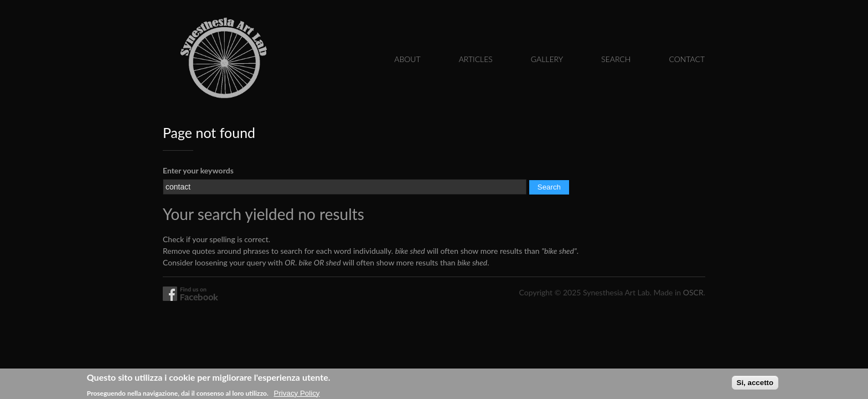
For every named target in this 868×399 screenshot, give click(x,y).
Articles (476, 59)
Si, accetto (755, 384)
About (407, 59)
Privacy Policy (297, 394)
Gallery (547, 59)
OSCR (693, 292)
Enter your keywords (198, 170)
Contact (687, 59)
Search (616, 59)
